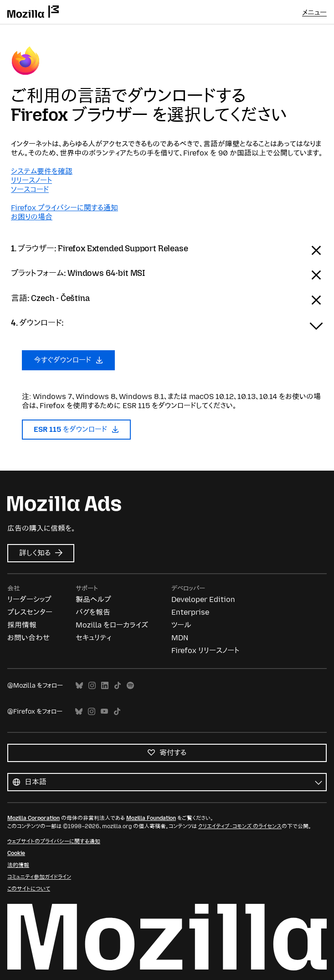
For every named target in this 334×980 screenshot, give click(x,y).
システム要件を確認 (42, 171)
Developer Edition (203, 599)
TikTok (118, 686)
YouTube (104, 712)
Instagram (92, 686)
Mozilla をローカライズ (112, 625)
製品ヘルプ (93, 599)
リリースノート (31, 180)
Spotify (130, 686)
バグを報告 (93, 612)
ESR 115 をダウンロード (76, 429)
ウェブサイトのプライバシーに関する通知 (54, 841)
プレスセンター (30, 612)
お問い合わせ (28, 638)
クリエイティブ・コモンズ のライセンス (240, 826)
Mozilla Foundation (151, 818)
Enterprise (190, 612)
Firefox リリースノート (205, 651)
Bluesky (79, 686)
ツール (181, 625)
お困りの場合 (32, 217)
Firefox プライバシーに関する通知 (64, 208)
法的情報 (18, 865)
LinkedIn (105, 686)
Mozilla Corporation (33, 818)
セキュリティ (93, 638)
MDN (180, 638)
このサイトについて (29, 889)
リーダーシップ (29, 599)
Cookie (16, 853)
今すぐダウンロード (68, 360)
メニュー (314, 13)
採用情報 (22, 625)
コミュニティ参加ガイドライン (39, 877)
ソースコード (30, 189)
